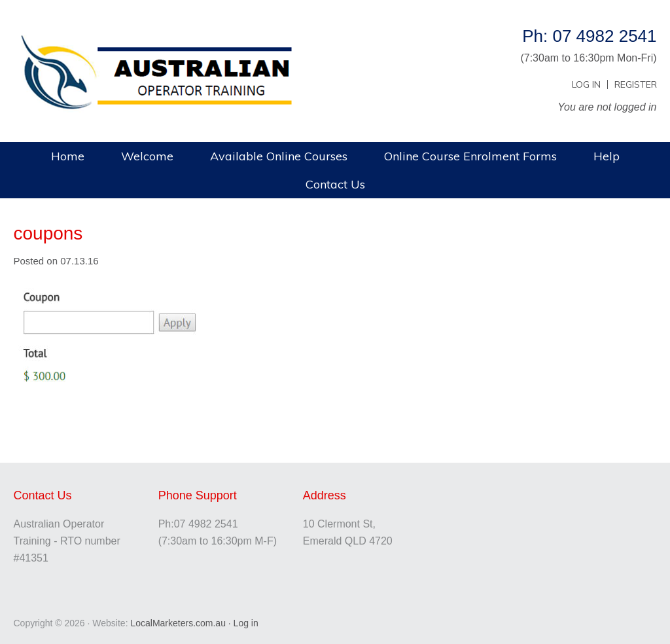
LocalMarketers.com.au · (182, 623)
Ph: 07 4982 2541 (589, 36)
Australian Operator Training (167, 43)
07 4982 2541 (206, 524)
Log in (246, 623)
